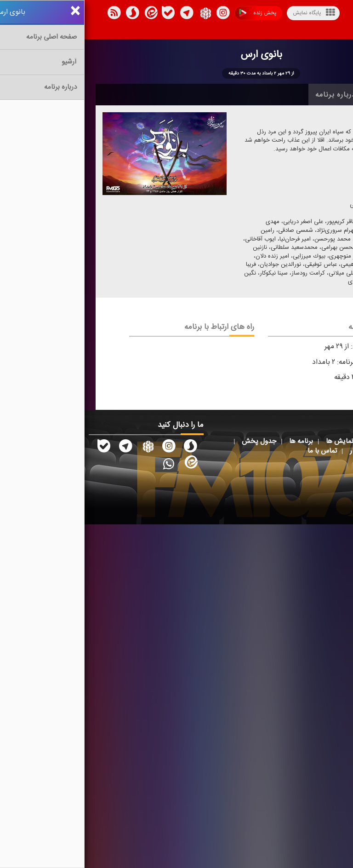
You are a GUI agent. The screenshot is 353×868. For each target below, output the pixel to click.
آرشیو (296, 95)
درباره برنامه (251, 95)
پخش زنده (173, 13)
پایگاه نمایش (229, 13)
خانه (328, 95)
